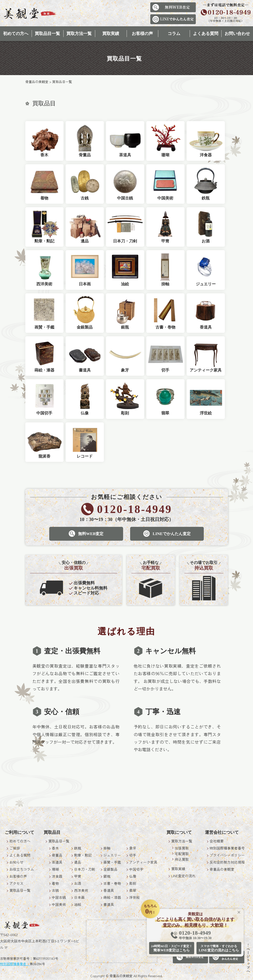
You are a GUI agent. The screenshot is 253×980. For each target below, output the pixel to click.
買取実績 (111, 34)
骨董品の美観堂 (222, 869)
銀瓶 (107, 876)
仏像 (133, 876)
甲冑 (78, 876)
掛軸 (107, 848)
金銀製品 (110, 869)
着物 (55, 883)
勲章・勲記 (83, 855)
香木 (55, 848)
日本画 (79, 897)
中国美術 (59, 904)
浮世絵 (134, 897)
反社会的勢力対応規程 (227, 862)
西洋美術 (81, 890)
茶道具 (57, 862)
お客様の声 (142, 34)
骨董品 (57, 855)
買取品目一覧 (47, 34)
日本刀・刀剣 (85, 869)
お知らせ (16, 862)
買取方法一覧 (79, 34)
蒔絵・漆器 (112, 897)
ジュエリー (112, 855)
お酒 (78, 883)
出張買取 (182, 848)
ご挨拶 (15, 848)
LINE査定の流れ (183, 876)
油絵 (78, 904)
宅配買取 (182, 854)
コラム (174, 34)
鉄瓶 (78, 848)
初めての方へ (16, 34)
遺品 (78, 862)
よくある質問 (206, 34)
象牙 (133, 848)
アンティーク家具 (143, 862)
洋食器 (57, 876)
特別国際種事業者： (15, 964)
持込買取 (182, 859)
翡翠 (133, 890)
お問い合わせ (237, 34)
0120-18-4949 (195, 935)
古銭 (55, 890)
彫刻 (133, 883)
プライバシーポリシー (227, 855)
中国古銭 (59, 897)
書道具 (109, 904)
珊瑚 (55, 869)
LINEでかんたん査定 (167, 534)
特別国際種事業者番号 (227, 848)
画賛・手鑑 (112, 862)
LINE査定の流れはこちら (219, 948)
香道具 (109, 890)
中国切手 (136, 869)
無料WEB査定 (85, 534)
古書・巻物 (112, 883)
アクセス (16, 883)
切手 (133, 855)
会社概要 (217, 841)
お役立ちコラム (22, 869)
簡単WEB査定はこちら (172, 948)
